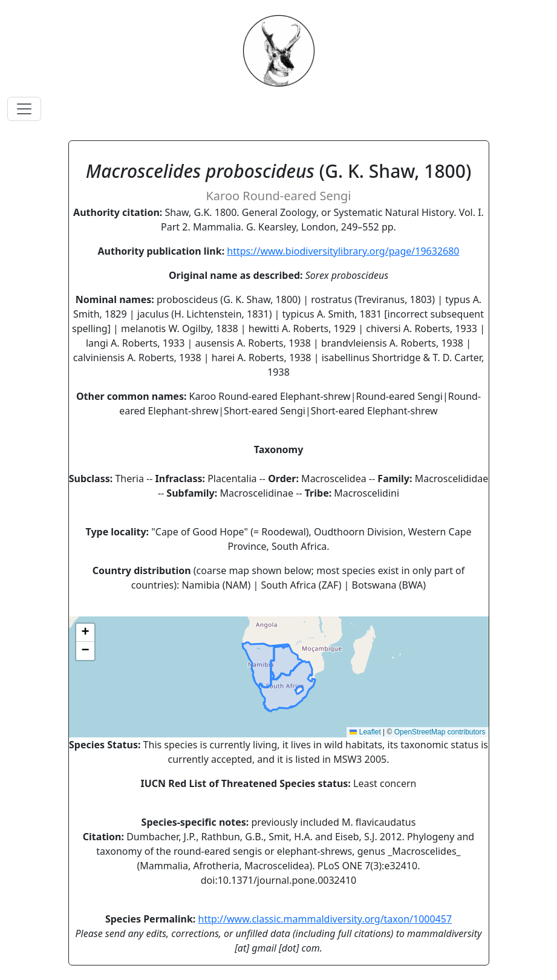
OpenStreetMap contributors (440, 732)
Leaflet (365, 732)
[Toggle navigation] (24, 109)
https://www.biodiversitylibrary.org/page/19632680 (343, 251)
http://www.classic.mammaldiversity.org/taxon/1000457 (325, 919)
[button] (85, 633)
